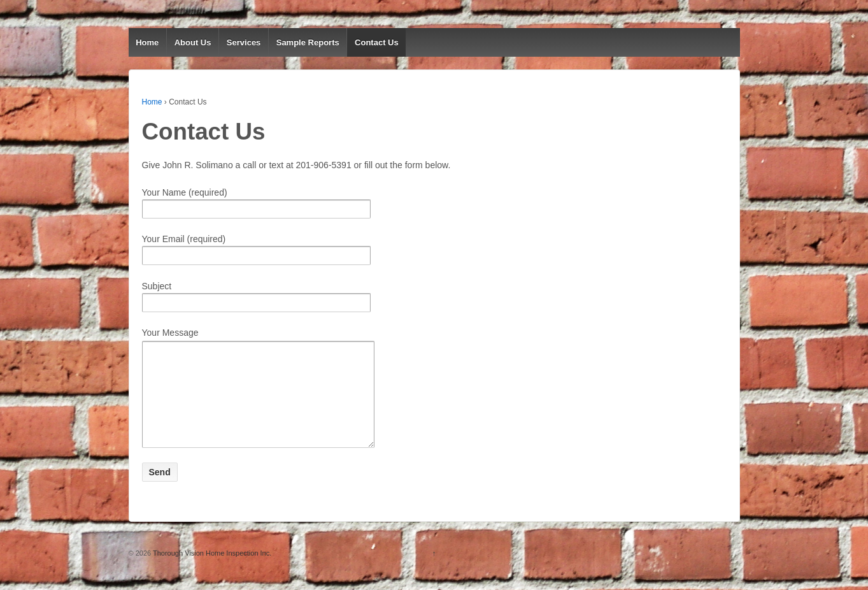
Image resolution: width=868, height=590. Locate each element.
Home (147, 42)
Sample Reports (308, 42)
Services (244, 42)
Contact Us (377, 42)
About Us (193, 42)
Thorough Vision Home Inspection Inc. (211, 572)
